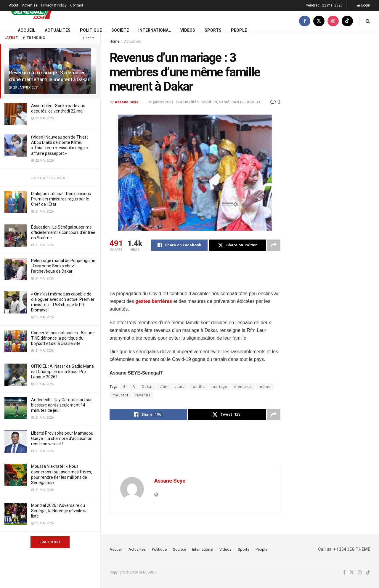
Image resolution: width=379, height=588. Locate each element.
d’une (180, 387)
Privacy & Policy (54, 5)
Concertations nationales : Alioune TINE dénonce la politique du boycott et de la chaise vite (63, 338)
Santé (224, 102)
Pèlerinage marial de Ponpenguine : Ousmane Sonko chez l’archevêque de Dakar (63, 266)
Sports (213, 30)
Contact (77, 5)
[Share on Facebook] (179, 245)
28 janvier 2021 (161, 102)
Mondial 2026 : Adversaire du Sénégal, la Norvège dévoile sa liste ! (59, 511)
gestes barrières (154, 301)
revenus (143, 395)
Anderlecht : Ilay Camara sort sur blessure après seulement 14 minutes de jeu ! (61, 405)
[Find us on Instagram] (333, 21)
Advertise (30, 5)
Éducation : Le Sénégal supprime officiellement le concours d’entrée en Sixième (63, 232)
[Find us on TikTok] (347, 21)
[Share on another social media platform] (274, 245)
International (155, 30)
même (265, 387)
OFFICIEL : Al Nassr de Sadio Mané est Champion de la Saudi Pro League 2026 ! (62, 372)
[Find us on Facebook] (305, 21)
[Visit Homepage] (34, 11)
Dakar (147, 387)
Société (120, 30)
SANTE (237, 102)
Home (114, 41)
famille (198, 387)
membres (243, 387)
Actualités (58, 30)
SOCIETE (253, 102)
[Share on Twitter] (237, 245)
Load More (50, 542)
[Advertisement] (217, 274)
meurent (121, 395)
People (239, 30)
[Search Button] (368, 21)
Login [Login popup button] (364, 5)
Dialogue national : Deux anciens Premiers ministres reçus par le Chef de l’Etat (61, 199)
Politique (91, 30)
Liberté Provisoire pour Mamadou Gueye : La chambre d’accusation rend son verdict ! (62, 438)
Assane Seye (127, 102)
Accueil (27, 30)
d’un (164, 387)
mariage (220, 387)
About (14, 5)
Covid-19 (209, 102)
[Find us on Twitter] (319, 21)
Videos (188, 30)
